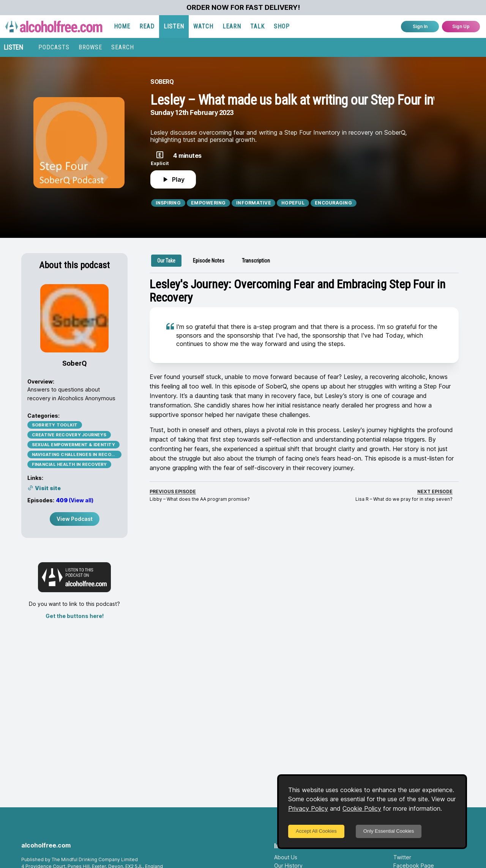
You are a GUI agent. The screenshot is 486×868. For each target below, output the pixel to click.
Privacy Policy (308, 808)
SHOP (282, 26)
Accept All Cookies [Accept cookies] (316, 831)
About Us (286, 857)
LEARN (232, 26)
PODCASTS (54, 47)
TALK (257, 26)
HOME (122, 26)
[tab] (166, 261)
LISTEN (174, 26)
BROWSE (90, 47)
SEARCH (123, 47)
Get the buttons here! (75, 616)
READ (147, 26)
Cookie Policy (362, 808)
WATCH (203, 26)
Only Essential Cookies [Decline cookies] (389, 831)
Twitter (402, 857)
